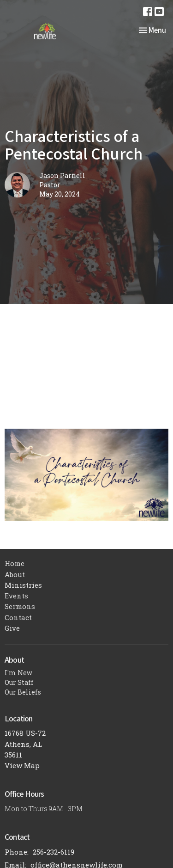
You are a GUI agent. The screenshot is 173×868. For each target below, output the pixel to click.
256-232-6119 (54, 852)
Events (16, 596)
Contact (18, 617)
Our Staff (19, 682)
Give (12, 628)
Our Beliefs (23, 692)
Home (15, 563)
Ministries (23, 585)
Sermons (20, 606)
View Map (22, 765)
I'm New (18, 673)
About (15, 574)
